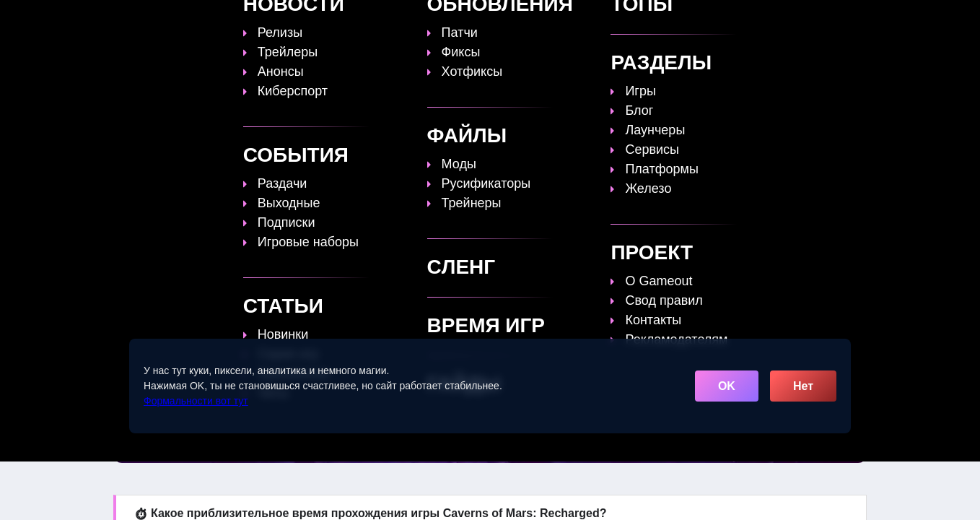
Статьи (478, 19)
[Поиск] (827, 18)
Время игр (547, 19)
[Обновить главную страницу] (205, 19)
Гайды (421, 19)
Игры (723, 19)
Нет (803, 386)
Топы (368, 19)
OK (727, 386)
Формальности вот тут (196, 401)
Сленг (671, 19)
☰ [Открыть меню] (853, 19)
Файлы (616, 19)
